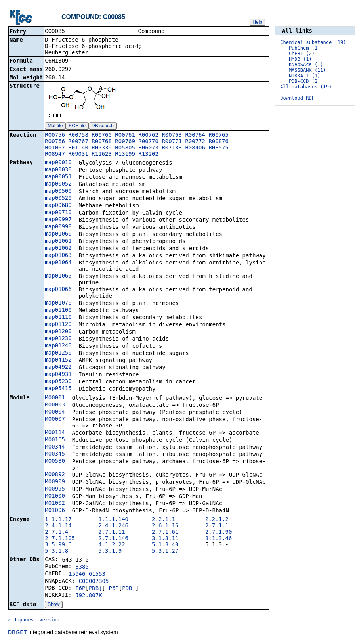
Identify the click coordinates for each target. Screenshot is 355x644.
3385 (82, 567)
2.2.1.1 (163, 520)
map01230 (58, 339)
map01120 (58, 325)
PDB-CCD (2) (304, 81)
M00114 (55, 433)
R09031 (78, 155)
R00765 (219, 136)
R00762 (148, 136)
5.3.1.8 (56, 552)
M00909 (55, 482)
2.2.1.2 (217, 520)
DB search (103, 126)
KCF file (77, 126)
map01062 (58, 249)
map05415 (58, 389)
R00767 (78, 142)
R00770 (148, 142)
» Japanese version (34, 621)
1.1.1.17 (58, 520)
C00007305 (94, 582)
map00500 (58, 192)
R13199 (125, 155)
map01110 (58, 318)
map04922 (58, 368)
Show (53, 605)
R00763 (172, 136)
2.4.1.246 (113, 526)
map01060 (58, 234)
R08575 (219, 148)
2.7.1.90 (219, 533)
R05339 (102, 148)
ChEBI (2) (302, 54)
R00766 (55, 142)
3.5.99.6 (58, 545)
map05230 (58, 382)
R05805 (125, 148)
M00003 (55, 405)
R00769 (125, 142)
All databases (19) (306, 87)
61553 (97, 575)
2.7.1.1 (217, 526)
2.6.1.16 (165, 526)
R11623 (102, 155)
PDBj (95, 589)
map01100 (58, 310)
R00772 (195, 142)
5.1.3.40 (165, 545)
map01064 (58, 263)
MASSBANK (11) (307, 70)
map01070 (58, 303)
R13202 (148, 155)
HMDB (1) (300, 59)
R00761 (125, 136)
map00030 (58, 170)
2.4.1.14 (58, 526)
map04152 (58, 360)
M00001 (55, 398)
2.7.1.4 (56, 533)
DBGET (17, 633)
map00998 (58, 227)
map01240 (58, 346)
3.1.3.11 (165, 539)
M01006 (55, 511)
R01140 (78, 148)
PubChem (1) (304, 48)
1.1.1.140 (113, 520)
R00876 (219, 142)
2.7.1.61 (165, 533)
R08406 (195, 148)
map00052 (58, 184)
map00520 (58, 199)
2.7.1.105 (60, 539)
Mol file (55, 126)
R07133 (172, 148)
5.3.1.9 (110, 552)
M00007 (55, 420)
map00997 (58, 220)
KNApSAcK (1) (306, 65)
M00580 (55, 462)
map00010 (58, 163)
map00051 (58, 177)
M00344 (55, 447)
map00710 (58, 213)
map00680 (58, 206)
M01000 (55, 496)
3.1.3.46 (219, 539)
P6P (114, 589)
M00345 (55, 454)
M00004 (55, 412)
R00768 (102, 142)
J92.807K (89, 596)
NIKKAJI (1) (304, 76)
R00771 (172, 142)
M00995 (55, 489)
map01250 (58, 353)
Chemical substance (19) (313, 42)
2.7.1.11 (112, 533)
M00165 (55, 440)
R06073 (148, 148)
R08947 (55, 155)
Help (257, 22)
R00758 (78, 136)
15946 (77, 575)
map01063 (58, 256)
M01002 (55, 504)
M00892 (55, 475)
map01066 (58, 290)
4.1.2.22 (112, 545)
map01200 (58, 332)
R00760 (102, 136)
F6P (80, 589)
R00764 (195, 136)
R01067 (55, 148)
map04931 (58, 375)
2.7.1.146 (113, 539)
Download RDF (297, 98)
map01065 (58, 276)
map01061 (58, 241)
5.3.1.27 (165, 552)
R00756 (55, 136)
